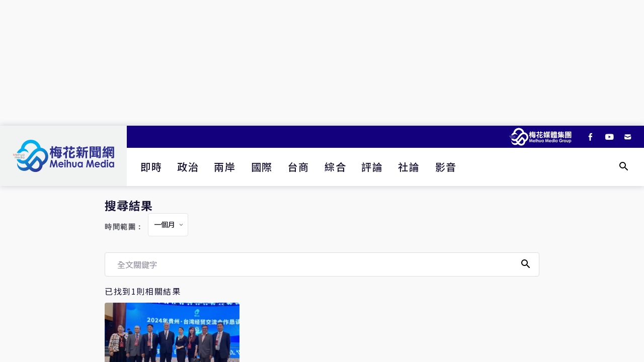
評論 (372, 167)
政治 (188, 167)
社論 (409, 167)
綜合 (335, 167)
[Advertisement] (322, 63)
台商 (299, 167)
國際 (262, 167)
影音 (446, 167)
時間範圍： (124, 227)
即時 (151, 167)
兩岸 (225, 167)
